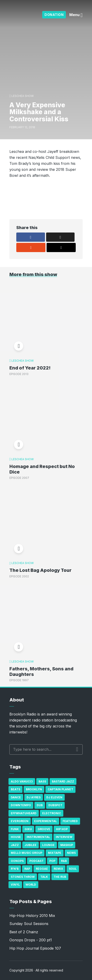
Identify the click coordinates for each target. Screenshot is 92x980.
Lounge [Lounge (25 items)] (48, 845)
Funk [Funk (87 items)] (15, 829)
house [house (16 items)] (16, 837)
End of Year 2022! (30, 368)
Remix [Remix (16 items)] (58, 869)
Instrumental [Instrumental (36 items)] (38, 837)
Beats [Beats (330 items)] (15, 789)
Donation (54, 15)
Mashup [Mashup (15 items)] (67, 845)
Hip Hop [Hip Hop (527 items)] (62, 829)
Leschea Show (23, 96)
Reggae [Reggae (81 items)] (42, 869)
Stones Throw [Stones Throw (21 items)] (23, 877)
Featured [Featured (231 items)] (70, 821)
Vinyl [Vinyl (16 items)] (15, 885)
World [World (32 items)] (31, 885)
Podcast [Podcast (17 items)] (36, 861)
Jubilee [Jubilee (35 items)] (31, 845)
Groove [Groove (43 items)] (44, 829)
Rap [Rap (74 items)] (27, 869)
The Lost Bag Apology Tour (40, 570)
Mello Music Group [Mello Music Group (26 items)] (26, 853)
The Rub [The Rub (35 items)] (60, 877)
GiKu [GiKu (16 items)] (28, 829)
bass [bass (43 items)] (42, 781)
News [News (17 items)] (71, 853)
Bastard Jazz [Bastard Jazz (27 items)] (63, 781)
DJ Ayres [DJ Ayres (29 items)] (34, 797)
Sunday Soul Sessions (29, 924)
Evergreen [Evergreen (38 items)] (20, 821)
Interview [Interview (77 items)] (64, 837)
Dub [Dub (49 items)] (40, 805)
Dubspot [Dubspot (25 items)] (55, 805)
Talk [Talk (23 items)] (44, 877)
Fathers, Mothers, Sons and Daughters (41, 672)
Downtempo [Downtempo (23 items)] (21, 805)
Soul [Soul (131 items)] (73, 869)
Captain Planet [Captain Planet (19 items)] (60, 789)
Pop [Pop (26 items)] (52, 861)
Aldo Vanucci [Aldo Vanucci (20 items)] (22, 781)
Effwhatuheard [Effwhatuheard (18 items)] (24, 813)
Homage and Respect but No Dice (42, 469)
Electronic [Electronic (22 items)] (52, 813)
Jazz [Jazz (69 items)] (15, 845)
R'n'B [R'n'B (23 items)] (15, 869)
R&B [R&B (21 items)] (64, 861)
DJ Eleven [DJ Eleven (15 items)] (54, 797)
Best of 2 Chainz (24, 932)
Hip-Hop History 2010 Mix (32, 916)
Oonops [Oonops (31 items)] (17, 861)
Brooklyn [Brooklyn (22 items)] (34, 789)
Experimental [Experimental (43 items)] (46, 821)
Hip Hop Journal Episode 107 (35, 948)
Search (77, 749)
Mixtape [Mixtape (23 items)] (55, 853)
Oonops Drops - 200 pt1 (31, 940)
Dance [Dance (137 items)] (16, 797)
